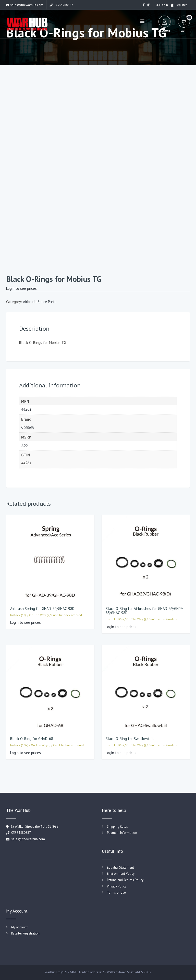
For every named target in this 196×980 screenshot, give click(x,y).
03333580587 (61, 5)
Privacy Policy (117, 886)
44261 (26, 409)
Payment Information (122, 833)
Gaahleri (28, 427)
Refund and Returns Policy (125, 880)
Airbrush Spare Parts (40, 302)
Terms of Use (116, 892)
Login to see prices (21, 288)
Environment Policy (121, 874)
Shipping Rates (117, 827)
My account (19, 927)
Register (179, 5)
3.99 (25, 445)
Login (162, 5)
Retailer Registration (25, 933)
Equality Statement (120, 867)
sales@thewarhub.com (25, 5)
